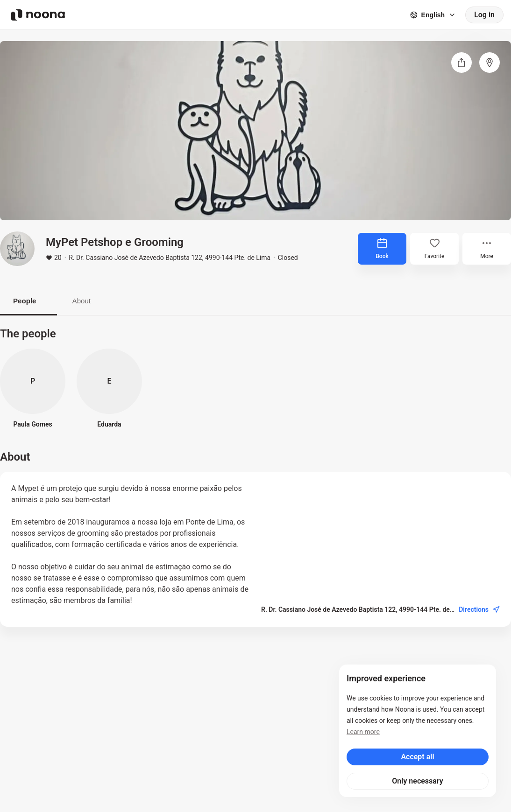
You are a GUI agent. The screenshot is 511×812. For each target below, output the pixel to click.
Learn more (363, 732)
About (93, 301)
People (28, 301)
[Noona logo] (38, 15)
